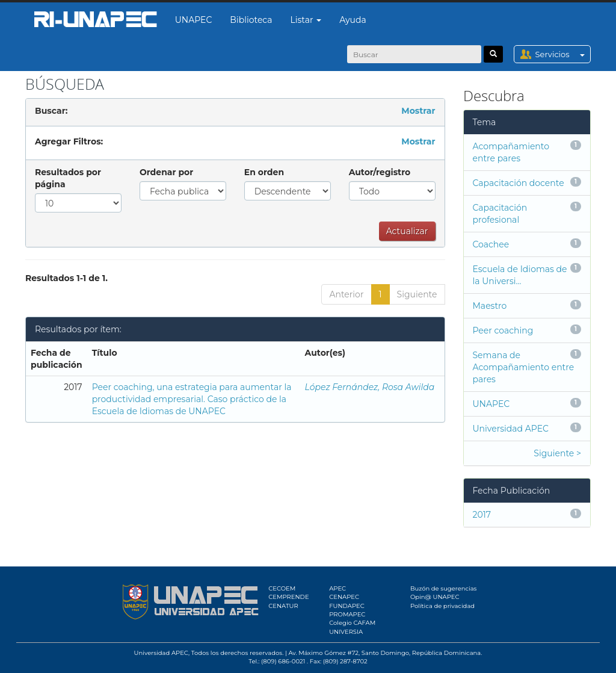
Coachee (491, 244)
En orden (264, 172)
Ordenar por (166, 172)
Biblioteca (251, 20)
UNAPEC (194, 20)
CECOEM (282, 588)
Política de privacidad (442, 606)
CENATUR (283, 606)
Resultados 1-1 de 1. (66, 278)
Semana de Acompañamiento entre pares (524, 367)
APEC (337, 588)
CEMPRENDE (288, 597)
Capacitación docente (519, 183)
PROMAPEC (347, 614)
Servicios (563, 54)
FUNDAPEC (347, 606)
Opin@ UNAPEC (435, 597)
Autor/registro (380, 172)
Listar (306, 20)
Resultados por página (68, 178)
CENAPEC (344, 597)
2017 (482, 515)
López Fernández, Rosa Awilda (370, 387)
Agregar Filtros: (69, 141)
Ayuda (353, 20)
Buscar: (51, 111)
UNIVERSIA (346, 632)
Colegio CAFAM (352, 623)
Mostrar (418, 111)
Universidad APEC (511, 429)
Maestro (490, 306)
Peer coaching (503, 330)
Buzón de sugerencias (444, 588)
